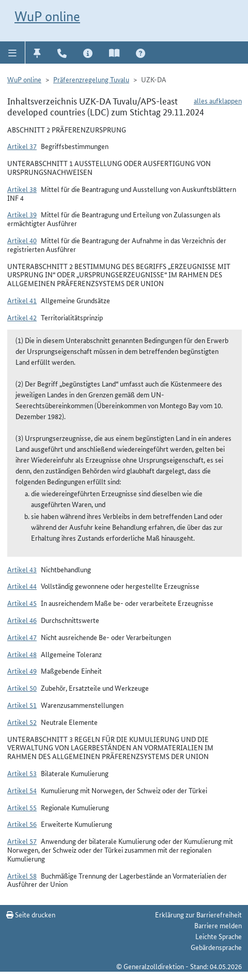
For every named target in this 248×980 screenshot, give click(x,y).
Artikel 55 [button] (22, 807)
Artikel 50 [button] (22, 688)
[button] (13, 52)
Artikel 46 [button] (22, 620)
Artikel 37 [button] (22, 146)
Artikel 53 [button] (22, 773)
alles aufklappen (218, 100)
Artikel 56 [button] (22, 824)
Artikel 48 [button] (22, 654)
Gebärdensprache (216, 947)
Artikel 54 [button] (22, 790)
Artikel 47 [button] (22, 637)
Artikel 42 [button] (22, 317)
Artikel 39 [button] (22, 214)
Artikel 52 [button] (22, 722)
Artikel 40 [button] (22, 240)
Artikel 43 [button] (22, 569)
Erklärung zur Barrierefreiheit (198, 914)
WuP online (47, 16)
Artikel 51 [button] (22, 705)
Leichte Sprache (219, 936)
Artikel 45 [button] (22, 603)
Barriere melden (218, 925)
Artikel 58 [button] (22, 875)
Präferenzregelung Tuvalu (91, 79)
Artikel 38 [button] (22, 189)
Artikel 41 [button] (22, 300)
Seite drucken (31, 914)
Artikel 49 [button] (22, 671)
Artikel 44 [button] (22, 586)
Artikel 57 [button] (22, 841)
